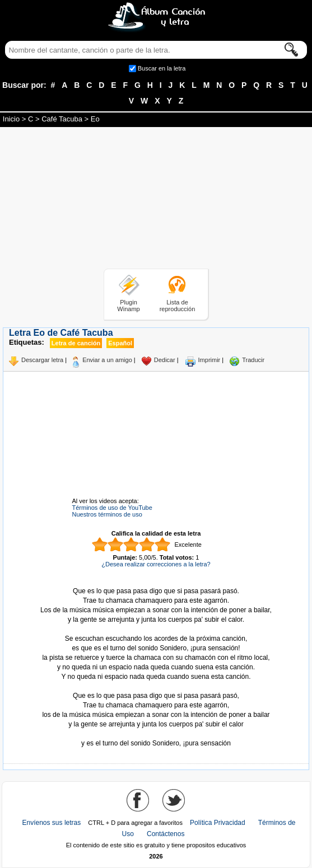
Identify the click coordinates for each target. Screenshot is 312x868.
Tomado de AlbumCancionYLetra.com (156, 734)
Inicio (11, 119)
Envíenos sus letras (52, 823)
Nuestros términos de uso (107, 514)
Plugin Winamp (128, 306)
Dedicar (165, 360)
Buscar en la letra (162, 68)
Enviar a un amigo (107, 360)
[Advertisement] (156, 200)
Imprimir (209, 360)
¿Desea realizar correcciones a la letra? (156, 564)
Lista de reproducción (178, 306)
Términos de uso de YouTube (112, 508)
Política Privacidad (218, 823)
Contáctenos (166, 834)
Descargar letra (42, 360)
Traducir (253, 360)
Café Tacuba (62, 119)
